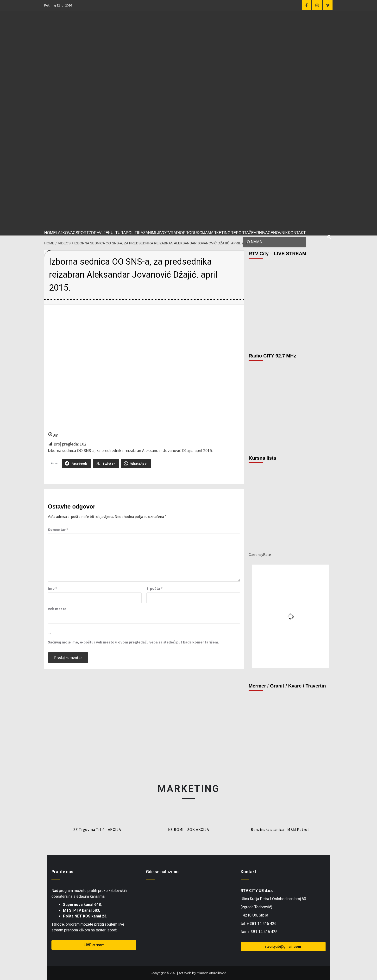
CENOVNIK (278, 233)
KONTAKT (297, 233)
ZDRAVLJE (98, 233)
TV (168, 233)
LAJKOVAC (66, 233)
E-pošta (154, 588)
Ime (52, 588)
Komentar (58, 529)
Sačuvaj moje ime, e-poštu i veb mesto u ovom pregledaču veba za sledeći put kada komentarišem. (133, 642)
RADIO (177, 233)
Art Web (185, 973)
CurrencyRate (260, 554)
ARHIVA (261, 233)
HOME (50, 233)
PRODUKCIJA (195, 233)
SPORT (82, 233)
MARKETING (219, 233)
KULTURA (117, 233)
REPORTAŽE (242, 233)
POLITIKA (134, 233)
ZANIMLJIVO (154, 233)
